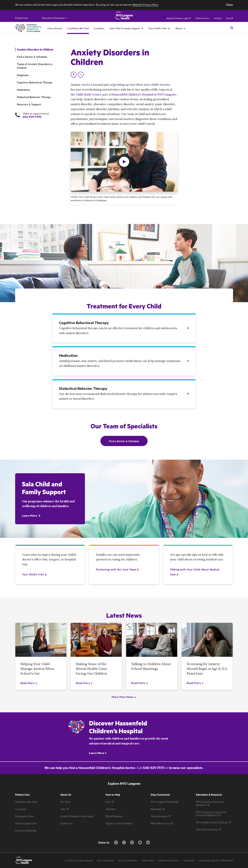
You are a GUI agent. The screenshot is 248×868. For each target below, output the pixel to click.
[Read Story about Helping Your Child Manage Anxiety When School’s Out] (29, 683)
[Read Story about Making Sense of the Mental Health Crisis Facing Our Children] (84, 683)
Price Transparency (106, 861)
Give (230, 18)
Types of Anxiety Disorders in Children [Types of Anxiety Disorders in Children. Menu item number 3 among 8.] (35, 66)
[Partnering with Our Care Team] (116, 569)
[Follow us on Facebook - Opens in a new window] (116, 842)
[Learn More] (31, 515)
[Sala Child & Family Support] (142, 28)
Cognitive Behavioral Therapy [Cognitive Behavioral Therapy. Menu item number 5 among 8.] (35, 82)
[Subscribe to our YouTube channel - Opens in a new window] (140, 842)
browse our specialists (186, 768)
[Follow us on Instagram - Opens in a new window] (132, 842)
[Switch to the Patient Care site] (22, 18)
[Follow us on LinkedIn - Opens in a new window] (148, 842)
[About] (184, 28)
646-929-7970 (32, 117)
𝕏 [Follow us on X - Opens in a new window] (124, 843)
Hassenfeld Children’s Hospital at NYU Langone (144, 95)
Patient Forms (202, 18)
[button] (229, 5)
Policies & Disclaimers (128, 861)
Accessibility (189, 861)
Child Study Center (88, 95)
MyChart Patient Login (179, 18)
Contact (218, 18)
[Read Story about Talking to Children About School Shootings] (140, 683)
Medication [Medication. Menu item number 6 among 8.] (23, 90)
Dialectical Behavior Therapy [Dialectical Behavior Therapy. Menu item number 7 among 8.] (34, 97)
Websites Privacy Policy (169, 861)
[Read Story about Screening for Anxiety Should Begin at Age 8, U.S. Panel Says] (195, 683)
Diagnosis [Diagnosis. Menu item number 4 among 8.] (23, 75)
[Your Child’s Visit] (169, 28)
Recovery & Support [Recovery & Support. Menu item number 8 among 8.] (29, 104)
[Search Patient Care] (232, 28)
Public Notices (148, 861)
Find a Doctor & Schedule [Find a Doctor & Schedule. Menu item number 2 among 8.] (32, 57)
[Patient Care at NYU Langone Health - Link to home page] (124, 16)
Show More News (122, 697)
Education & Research (54, 18)
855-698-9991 (227, 861)
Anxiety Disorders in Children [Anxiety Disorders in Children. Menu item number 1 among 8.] (35, 49)
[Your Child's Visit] (33, 574)
